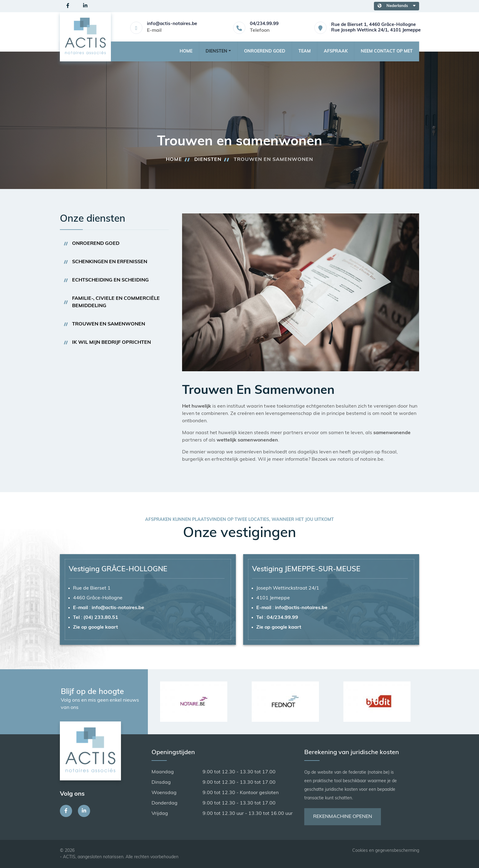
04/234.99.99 (264, 24)
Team (305, 51)
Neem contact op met (387, 51)
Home (186, 51)
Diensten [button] (216, 51)
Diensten (208, 160)
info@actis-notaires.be (172, 24)
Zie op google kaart (95, 627)
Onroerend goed (265, 51)
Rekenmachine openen (343, 817)
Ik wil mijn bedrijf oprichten (112, 343)
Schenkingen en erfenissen (110, 262)
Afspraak (336, 51)
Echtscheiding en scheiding (110, 280)
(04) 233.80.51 (101, 618)
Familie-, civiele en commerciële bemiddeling (116, 302)
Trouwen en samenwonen (109, 324)
